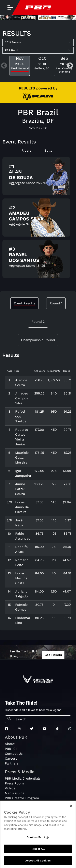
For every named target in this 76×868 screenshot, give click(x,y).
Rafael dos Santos (21, 416)
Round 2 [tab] (38, 322)
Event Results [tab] (25, 303)
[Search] (42, 719)
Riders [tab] (26, 150)
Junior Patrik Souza (20, 489)
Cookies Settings (38, 840)
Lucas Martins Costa (21, 578)
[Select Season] (38, 42)
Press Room (14, 783)
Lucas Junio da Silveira (22, 507)
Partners (12, 763)
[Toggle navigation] (10, 7)
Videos (10, 788)
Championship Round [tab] (38, 340)
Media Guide (15, 793)
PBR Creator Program (22, 798)
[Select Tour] (38, 50)
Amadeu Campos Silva (22, 398)
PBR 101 (11, 749)
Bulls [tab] (48, 150)
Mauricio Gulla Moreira (22, 458)
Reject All (38, 852)
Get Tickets (53, 655)
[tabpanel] (38, 219)
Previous (4, 66)
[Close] (71, 809)
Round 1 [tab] (56, 303)
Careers (11, 758)
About (10, 744)
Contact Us (14, 754)
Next (70, 66)
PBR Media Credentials (23, 778)
